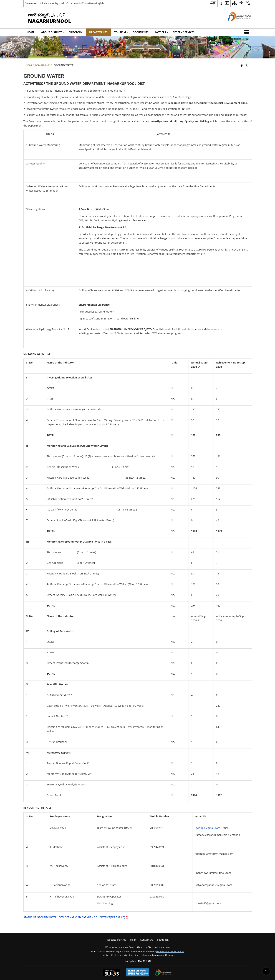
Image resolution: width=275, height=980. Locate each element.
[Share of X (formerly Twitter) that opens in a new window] (247, 66)
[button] (248, 32)
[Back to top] (266, 971)
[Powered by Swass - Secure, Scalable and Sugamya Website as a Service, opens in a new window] (112, 973)
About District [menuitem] (53, 32)
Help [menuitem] (133, 940)
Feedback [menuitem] (163, 940)
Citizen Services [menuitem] (184, 32)
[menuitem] (213, 3)
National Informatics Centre (170, 951)
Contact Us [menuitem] (147, 940)
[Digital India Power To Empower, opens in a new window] (163, 973)
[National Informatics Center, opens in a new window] (138, 973)
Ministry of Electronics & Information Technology (127, 955)
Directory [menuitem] (77, 32)
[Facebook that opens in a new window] (242, 66)
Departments (43, 65)
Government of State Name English (85, 3)
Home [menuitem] (31, 32)
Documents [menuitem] (142, 32)
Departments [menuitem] (100, 32)
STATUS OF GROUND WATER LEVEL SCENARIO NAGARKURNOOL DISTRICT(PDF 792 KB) (76, 917)
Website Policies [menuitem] (116, 940)
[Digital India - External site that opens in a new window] (235, 24)
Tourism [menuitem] (121, 32)
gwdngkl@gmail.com (208, 828)
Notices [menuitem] (162, 32)
